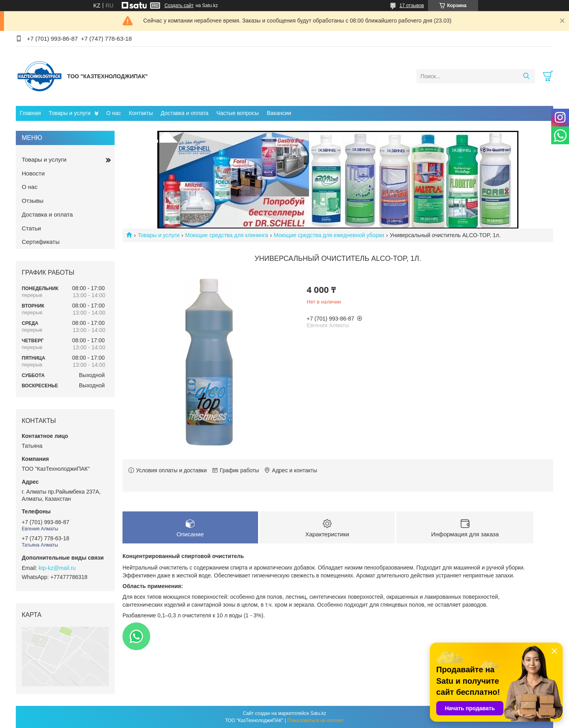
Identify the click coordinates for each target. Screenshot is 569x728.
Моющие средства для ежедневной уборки (329, 235)
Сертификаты (41, 242)
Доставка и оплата (185, 113)
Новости (33, 173)
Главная (30, 113)
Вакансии (279, 113)
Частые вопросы (238, 113)
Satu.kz (318, 713)
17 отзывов (412, 6)
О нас (114, 113)
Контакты (141, 113)
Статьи (31, 228)
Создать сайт (179, 6)
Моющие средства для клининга (227, 235)
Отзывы (33, 201)
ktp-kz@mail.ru (57, 568)
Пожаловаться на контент (316, 720)
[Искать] (526, 76)
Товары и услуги (70, 113)
